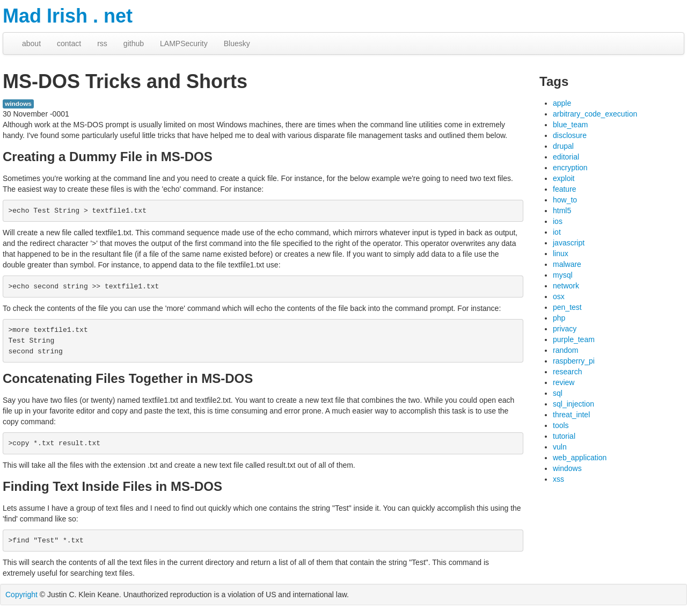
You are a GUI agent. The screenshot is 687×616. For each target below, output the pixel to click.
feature (565, 189)
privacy (565, 329)
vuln (560, 447)
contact (69, 44)
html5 (562, 211)
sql (558, 393)
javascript (569, 243)
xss (558, 479)
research (567, 372)
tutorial (564, 436)
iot (557, 232)
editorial (566, 157)
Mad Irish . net (68, 16)
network (566, 286)
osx (559, 296)
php (559, 318)
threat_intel (571, 415)
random (565, 350)
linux (561, 253)
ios (558, 221)
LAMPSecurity (184, 44)
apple (562, 103)
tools (561, 425)
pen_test (567, 307)
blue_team (570, 125)
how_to (565, 200)
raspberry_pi (574, 361)
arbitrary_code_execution (595, 114)
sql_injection (573, 404)
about (31, 44)
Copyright (21, 595)
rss (102, 44)
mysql (563, 275)
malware (567, 264)
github (134, 44)
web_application (580, 458)
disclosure (570, 135)
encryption (570, 168)
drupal (563, 146)
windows (18, 104)
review (564, 382)
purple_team (574, 339)
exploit (564, 178)
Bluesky (237, 44)
